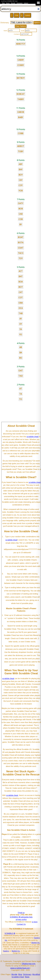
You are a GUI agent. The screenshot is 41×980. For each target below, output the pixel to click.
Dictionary (20, 3)
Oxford (26, 3)
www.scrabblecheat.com (20, 968)
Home (8, 3)
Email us (21, 913)
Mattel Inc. (36, 943)
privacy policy (21, 919)
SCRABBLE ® (10, 933)
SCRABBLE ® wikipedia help (21, 917)
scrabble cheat (33, 437)
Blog (3, 3)
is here (35, 922)
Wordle (13, 3)
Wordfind (36, 974)
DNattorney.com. (29, 964)
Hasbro (6, 951)
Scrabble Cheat (18, 977)
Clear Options (21, 26)
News (27, 977)
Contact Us (21, 924)
